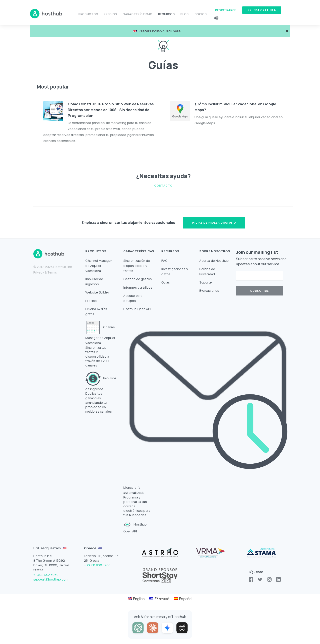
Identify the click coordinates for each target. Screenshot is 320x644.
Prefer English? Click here (157, 31)
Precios (110, 14)
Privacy (39, 272)
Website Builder (97, 292)
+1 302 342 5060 (46, 575)
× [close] (287, 31)
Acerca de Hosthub (214, 261)
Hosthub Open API (137, 309)
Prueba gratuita (262, 10)
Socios (201, 14)
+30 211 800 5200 (97, 565)
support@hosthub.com (51, 579)
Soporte (206, 282)
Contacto (163, 186)
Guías (166, 282)
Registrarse (226, 10)
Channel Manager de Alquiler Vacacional (99, 266)
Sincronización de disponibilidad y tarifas (137, 266)
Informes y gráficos (138, 287)
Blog (185, 14)
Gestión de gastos (138, 279)
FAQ (164, 261)
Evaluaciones (209, 290)
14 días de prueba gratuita (214, 223)
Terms (52, 272)
